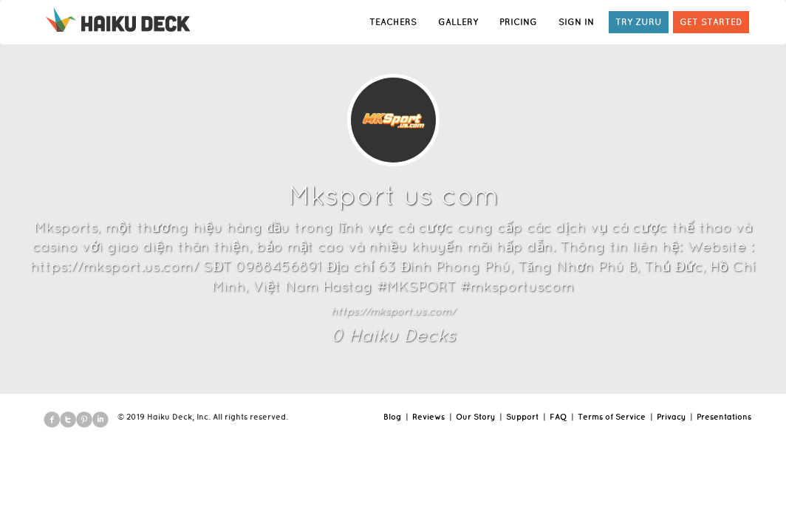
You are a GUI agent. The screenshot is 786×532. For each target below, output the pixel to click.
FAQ (558, 417)
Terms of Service (612, 417)
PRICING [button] (518, 22)
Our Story (475, 417)
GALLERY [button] (458, 22)
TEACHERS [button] (393, 22)
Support (522, 417)
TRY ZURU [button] (639, 22)
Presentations (724, 417)
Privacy (671, 417)
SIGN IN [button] (576, 22)
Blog (392, 417)
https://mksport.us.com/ (393, 311)
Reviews (428, 417)
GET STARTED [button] (711, 22)
